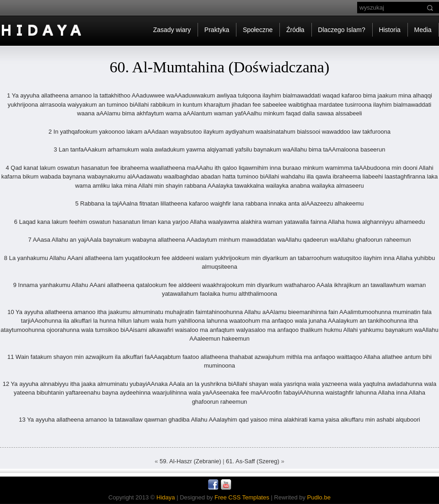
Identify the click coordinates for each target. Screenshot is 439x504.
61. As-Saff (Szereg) (253, 461)
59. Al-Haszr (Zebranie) (190, 461)
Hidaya (166, 497)
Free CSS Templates (242, 497)
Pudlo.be (319, 497)
